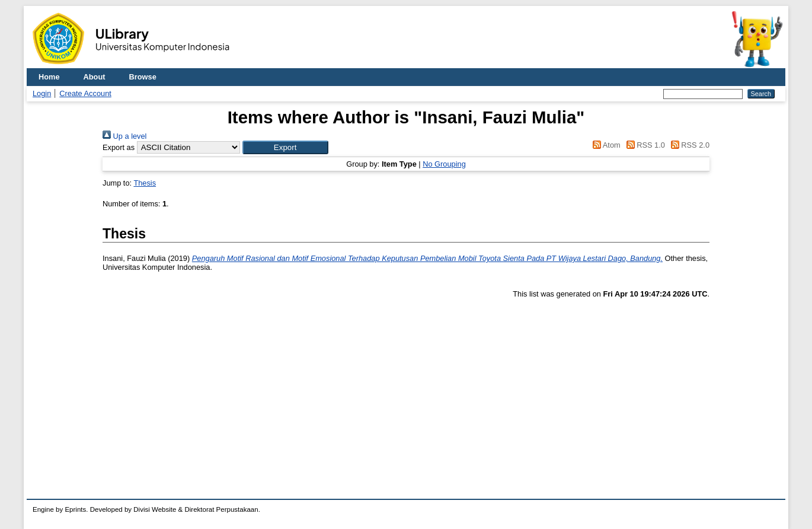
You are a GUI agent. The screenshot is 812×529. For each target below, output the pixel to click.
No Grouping (444, 164)
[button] (285, 147)
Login (42, 93)
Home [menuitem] (49, 77)
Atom (605, 145)
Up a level (124, 136)
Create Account (85, 93)
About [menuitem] (95, 77)
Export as (119, 147)
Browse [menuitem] (143, 77)
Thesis (145, 183)
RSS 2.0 (688, 145)
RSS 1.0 (644, 145)
